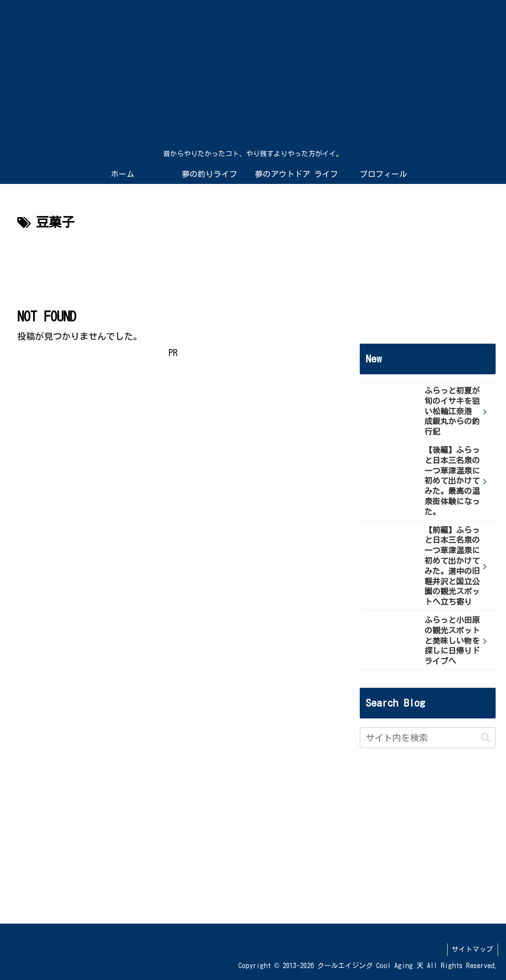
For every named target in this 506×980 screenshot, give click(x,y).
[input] (427, 738)
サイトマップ (472, 949)
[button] (485, 737)
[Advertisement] (173, 264)
